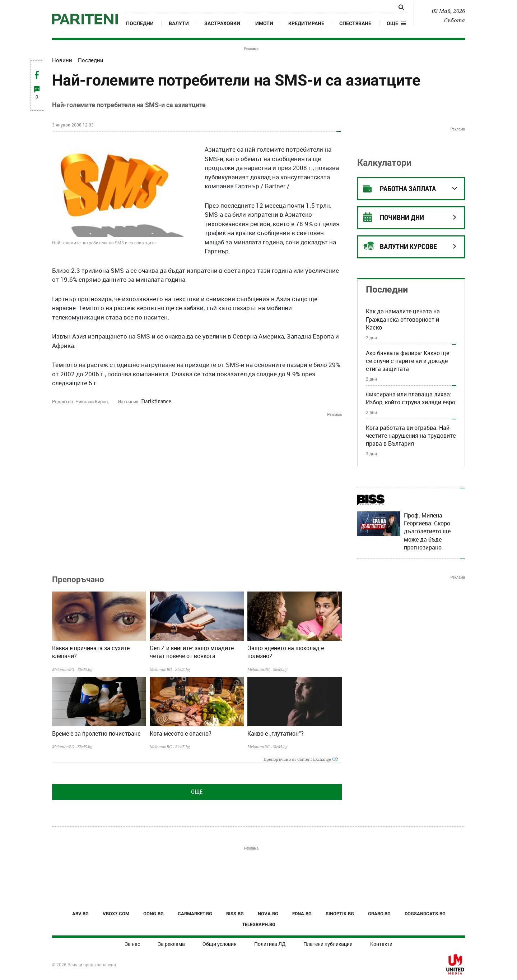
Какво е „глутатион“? (276, 733)
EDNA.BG (302, 914)
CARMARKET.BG (195, 914)
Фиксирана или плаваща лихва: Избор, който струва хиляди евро (411, 398)
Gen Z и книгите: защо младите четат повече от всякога (192, 652)
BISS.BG (235, 914)
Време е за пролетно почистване (96, 733)
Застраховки (222, 23)
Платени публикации (328, 944)
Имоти (264, 23)
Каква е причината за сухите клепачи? (91, 652)
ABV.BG (80, 914)
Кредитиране (306, 23)
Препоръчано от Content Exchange (301, 759)
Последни (140, 23)
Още (197, 792)
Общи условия (220, 944)
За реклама (171, 944)
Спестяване (355, 23)
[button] (397, 23)
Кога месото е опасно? (181, 733)
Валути (179, 23)
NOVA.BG (268, 914)
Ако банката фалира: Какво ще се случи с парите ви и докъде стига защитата (407, 361)
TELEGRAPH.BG (259, 924)
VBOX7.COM (116, 914)
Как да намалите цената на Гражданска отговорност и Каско (403, 319)
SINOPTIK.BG (340, 914)
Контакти (381, 944)
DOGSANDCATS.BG (425, 914)
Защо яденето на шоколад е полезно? (286, 652)
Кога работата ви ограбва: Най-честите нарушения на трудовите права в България (411, 436)
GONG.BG (153, 914)
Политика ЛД (270, 944)
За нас (132, 944)
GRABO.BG (379, 914)
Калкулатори (384, 163)
